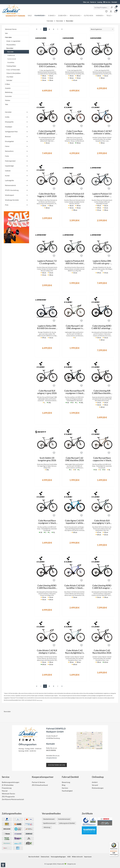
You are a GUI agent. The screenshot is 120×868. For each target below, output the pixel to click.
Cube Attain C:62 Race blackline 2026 (102, 652)
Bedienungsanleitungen (11, 782)
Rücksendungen (98, 788)
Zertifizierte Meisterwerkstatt (13, 799)
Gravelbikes (11, 62)
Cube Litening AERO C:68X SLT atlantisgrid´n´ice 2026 (102, 327)
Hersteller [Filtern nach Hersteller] (16, 112)
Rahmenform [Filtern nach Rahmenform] (16, 151)
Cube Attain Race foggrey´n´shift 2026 (47, 195)
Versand (95, 785)
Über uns (86, 2)
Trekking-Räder (11, 66)
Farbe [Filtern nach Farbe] (16, 156)
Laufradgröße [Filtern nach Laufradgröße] (16, 180)
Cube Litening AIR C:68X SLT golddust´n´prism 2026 (47, 132)
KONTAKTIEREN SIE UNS (57, 765)
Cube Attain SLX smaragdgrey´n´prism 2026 (102, 522)
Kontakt (114, 2)
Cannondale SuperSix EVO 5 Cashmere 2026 (47, 65)
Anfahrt (95, 782)
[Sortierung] (102, 29)
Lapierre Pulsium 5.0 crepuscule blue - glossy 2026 (102, 195)
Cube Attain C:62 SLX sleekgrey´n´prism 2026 (47, 652)
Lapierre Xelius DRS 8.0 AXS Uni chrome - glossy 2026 (47, 327)
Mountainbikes (11, 45)
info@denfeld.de (51, 758)
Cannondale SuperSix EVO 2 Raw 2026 (102, 65)
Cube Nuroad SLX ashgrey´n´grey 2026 (47, 392)
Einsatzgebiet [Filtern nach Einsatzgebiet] (16, 141)
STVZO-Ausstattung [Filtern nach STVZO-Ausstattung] (16, 190)
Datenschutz (45, 857)
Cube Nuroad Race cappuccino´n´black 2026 (102, 459)
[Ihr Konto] (111, 11)
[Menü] (117, 843)
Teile (7, 104)
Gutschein (8, 96)
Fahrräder (8, 37)
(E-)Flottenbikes (8, 785)
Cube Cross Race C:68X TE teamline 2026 (74, 132)
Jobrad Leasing (39, 700)
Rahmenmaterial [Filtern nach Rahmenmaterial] (16, 185)
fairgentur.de (72, 864)
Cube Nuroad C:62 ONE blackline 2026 (74, 459)
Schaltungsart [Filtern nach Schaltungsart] (16, 195)
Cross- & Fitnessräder (13, 70)
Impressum (88, 857)
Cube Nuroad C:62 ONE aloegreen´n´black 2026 (74, 327)
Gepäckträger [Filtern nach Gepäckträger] (16, 166)
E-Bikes (7, 84)
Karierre (93, 2)
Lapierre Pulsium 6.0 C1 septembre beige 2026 (74, 195)
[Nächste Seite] (58, 29)
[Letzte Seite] (62, 29)
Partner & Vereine (38, 782)
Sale (6, 33)
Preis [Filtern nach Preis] (16, 205)
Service (108, 2)
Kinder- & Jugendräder (13, 41)
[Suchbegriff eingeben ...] (102, 7)
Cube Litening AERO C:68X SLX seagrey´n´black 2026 (102, 587)
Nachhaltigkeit (67, 791)
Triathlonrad (11, 55)
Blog (64, 785)
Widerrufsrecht (77, 857)
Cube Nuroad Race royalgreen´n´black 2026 (47, 522)
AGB (69, 857)
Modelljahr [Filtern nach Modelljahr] (16, 127)
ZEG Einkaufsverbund (40, 785)
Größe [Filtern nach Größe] (16, 117)
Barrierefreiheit (34, 857)
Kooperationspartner (43, 777)
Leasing (100, 2)
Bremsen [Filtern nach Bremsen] (16, 136)
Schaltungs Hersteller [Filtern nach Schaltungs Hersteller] (16, 200)
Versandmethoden (51, 813)
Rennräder (10, 48)
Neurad (5, 791)
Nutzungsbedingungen (58, 857)
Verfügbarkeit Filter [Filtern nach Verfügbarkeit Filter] (16, 132)
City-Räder (10, 77)
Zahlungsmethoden (12, 813)
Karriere (65, 788)
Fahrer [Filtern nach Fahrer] (16, 146)
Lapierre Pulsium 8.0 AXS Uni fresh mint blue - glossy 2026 (74, 262)
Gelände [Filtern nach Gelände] (16, 171)
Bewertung (66, 782)
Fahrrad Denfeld (70, 777)
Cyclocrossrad (12, 59)
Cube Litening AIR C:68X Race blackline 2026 (102, 392)
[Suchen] (112, 7)
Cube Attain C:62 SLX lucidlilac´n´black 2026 (74, 587)
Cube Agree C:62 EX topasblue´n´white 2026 (74, 522)
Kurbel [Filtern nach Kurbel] (16, 176)
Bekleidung (9, 92)
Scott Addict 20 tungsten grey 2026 (47, 459)
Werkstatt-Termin (11, 29)
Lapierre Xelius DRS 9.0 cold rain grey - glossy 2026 (102, 262)
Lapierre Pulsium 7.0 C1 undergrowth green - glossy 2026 (47, 262)
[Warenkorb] (115, 11)
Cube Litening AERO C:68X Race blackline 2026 (47, 587)
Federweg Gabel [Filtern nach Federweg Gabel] (16, 161)
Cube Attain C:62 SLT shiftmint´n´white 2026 (102, 132)
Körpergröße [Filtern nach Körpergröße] (16, 122)
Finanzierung (7, 788)
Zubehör (8, 88)
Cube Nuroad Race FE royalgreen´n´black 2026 (74, 392)
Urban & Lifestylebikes (14, 73)
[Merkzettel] (106, 11)
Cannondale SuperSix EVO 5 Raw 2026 (74, 65)
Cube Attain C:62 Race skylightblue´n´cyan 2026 (74, 652)
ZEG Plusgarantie (8, 797)
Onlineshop (98, 777)
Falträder (9, 80)
